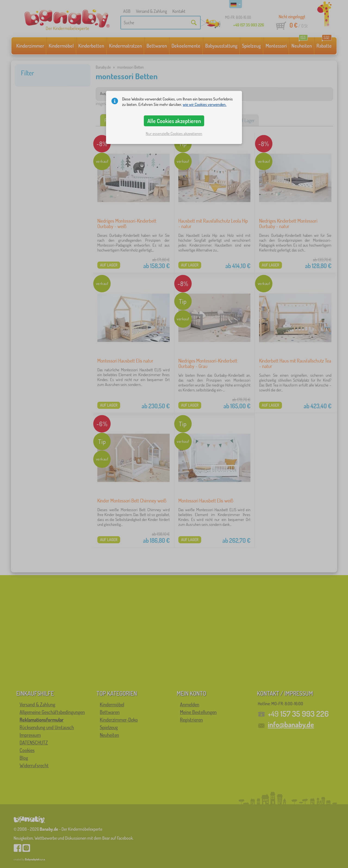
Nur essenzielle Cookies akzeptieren (174, 134)
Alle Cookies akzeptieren (174, 121)
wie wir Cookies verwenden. (205, 104)
